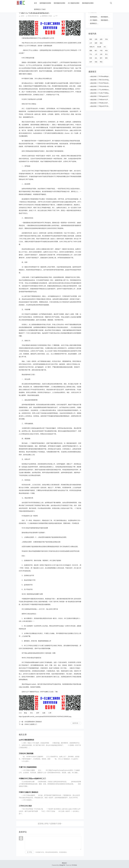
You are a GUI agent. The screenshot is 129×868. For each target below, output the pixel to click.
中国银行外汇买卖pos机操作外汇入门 (32, 779)
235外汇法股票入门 (31, 724)
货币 (38, 713)
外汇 (32, 713)
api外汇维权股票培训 (26, 740)
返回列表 (75, 723)
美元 (106, 54)
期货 (91, 39)
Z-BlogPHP (62, 865)
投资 (91, 58)
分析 (101, 54)
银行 (96, 51)
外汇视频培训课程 (74, 3)
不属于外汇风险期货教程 (28, 767)
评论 (31, 852)
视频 (91, 51)
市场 (106, 39)
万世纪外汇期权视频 (26, 754)
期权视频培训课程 (88, 3)
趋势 (101, 39)
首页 (35, 3)
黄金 (26, 713)
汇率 (50, 713)
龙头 (96, 58)
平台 (91, 54)
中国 (101, 51)
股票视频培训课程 (45, 3)
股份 (101, 43)
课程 (106, 58)
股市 (101, 58)
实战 (96, 62)
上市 (96, 54)
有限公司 (92, 47)
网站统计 (64, 863)
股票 (96, 43)
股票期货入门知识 (40, 9)
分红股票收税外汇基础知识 (33, 722)
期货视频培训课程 (59, 3)
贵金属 (99, 47)
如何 (91, 62)
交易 (44, 713)
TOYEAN (74, 865)
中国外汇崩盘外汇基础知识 (28, 792)
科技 (106, 51)
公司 (91, 43)
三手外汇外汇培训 (25, 806)
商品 (101, 62)
